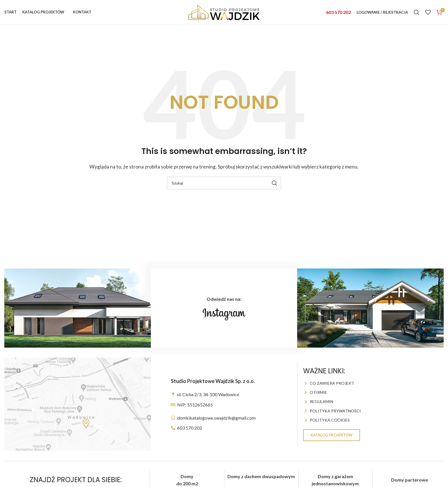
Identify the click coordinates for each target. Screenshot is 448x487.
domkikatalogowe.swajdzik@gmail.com (216, 423)
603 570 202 (338, 15)
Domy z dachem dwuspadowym (261, 481)
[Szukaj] (417, 15)
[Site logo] (224, 14)
